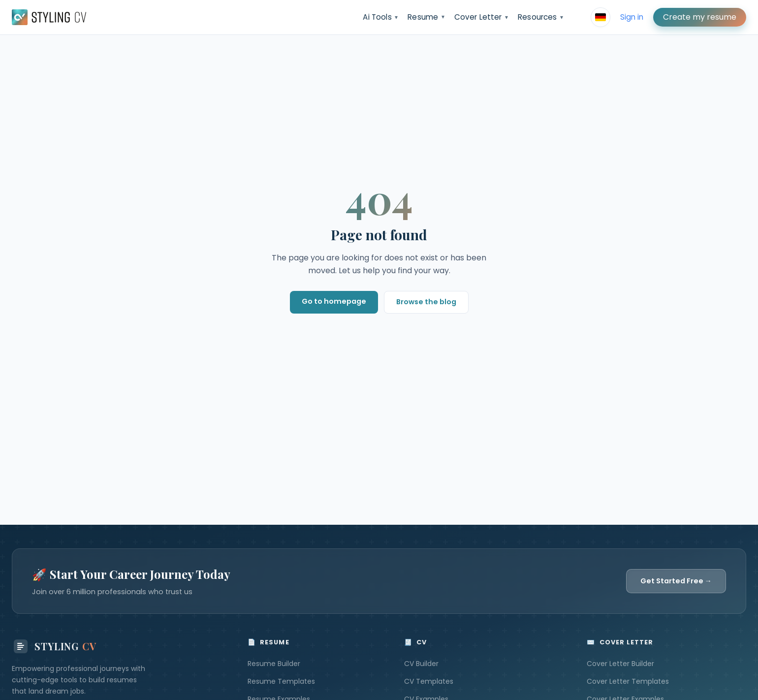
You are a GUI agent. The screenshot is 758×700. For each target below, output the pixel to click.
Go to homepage (334, 301)
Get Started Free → (676, 581)
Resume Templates (281, 681)
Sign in (632, 17)
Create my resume (700, 17)
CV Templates (429, 681)
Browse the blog (426, 302)
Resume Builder (274, 664)
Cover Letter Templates (628, 681)
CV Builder (421, 664)
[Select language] (600, 17)
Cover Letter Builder (620, 664)
